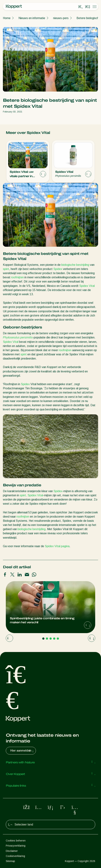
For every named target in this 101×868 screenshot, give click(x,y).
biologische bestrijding (75, 265)
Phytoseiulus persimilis (18, 337)
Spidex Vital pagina (57, 546)
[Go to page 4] (54, 639)
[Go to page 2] (47, 639)
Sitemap (10, 861)
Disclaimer (12, 851)
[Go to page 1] (43, 639)
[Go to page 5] (58, 639)
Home (7, 18)
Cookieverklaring (15, 856)
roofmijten (17, 277)
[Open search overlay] (81, 7)
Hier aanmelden (22, 751)
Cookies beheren (16, 841)
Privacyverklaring (16, 846)
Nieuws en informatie (32, 18)
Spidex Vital (87, 286)
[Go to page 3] (51, 639)
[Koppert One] (88, 7)
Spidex (58, 269)
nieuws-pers (61, 18)
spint (6, 269)
